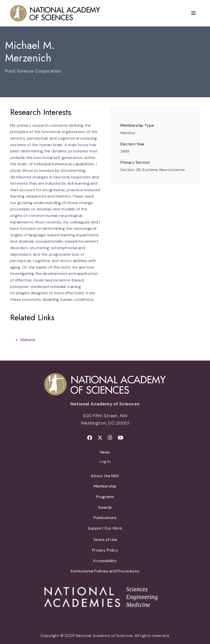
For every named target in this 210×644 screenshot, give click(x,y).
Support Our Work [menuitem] (105, 528)
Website (28, 340)
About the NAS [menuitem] (105, 476)
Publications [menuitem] (105, 518)
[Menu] (193, 13)
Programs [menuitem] (105, 497)
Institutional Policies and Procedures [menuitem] (105, 571)
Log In (105, 462)
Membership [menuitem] (105, 486)
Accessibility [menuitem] (105, 561)
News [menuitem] (105, 452)
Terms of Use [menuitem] (105, 540)
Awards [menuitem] (105, 507)
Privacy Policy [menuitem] (105, 550)
